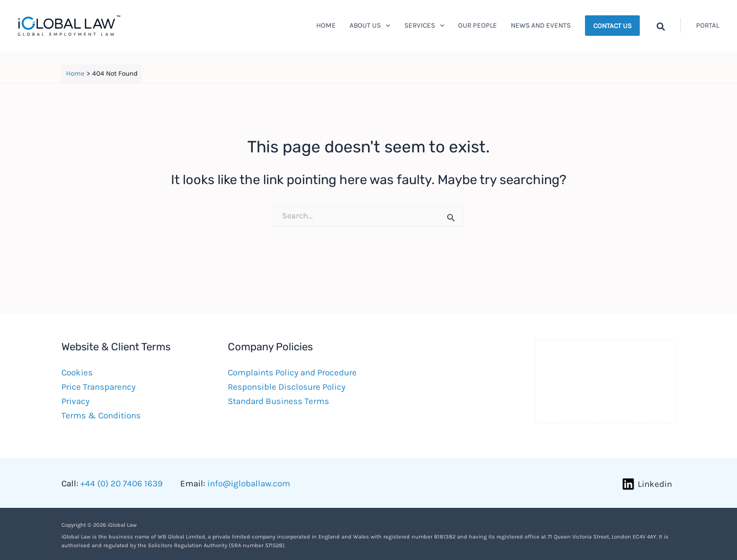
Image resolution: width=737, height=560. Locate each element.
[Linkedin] (647, 484)
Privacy (75, 401)
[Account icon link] (708, 26)
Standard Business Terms (278, 401)
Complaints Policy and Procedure (292, 372)
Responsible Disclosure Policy (287, 387)
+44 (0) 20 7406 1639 (122, 483)
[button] (385, 26)
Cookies (77, 372)
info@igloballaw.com (249, 483)
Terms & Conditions (101, 415)
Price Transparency (99, 387)
